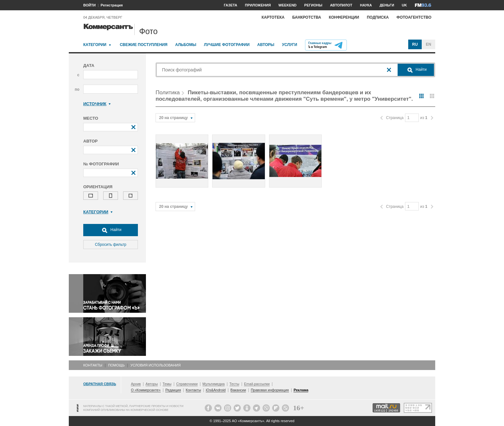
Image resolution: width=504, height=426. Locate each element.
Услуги (289, 45)
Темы (167, 384)
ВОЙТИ (90, 5)
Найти (111, 230)
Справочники (187, 384)
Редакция (173, 390)
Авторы (266, 45)
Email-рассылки (257, 384)
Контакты (93, 365)
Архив (136, 384)
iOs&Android (216, 390)
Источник (97, 104)
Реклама (301, 390)
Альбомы (186, 45)
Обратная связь (100, 384)
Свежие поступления (144, 45)
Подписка (378, 17)
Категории (95, 45)
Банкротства (307, 17)
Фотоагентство (414, 17)
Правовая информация (270, 390)
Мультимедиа (214, 384)
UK (404, 5)
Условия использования (156, 365)
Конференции (344, 17)
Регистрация (112, 5)
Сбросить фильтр (111, 245)
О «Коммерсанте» (146, 390)
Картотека (273, 17)
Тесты (234, 384)
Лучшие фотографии (227, 45)
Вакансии (238, 390)
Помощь (116, 365)
